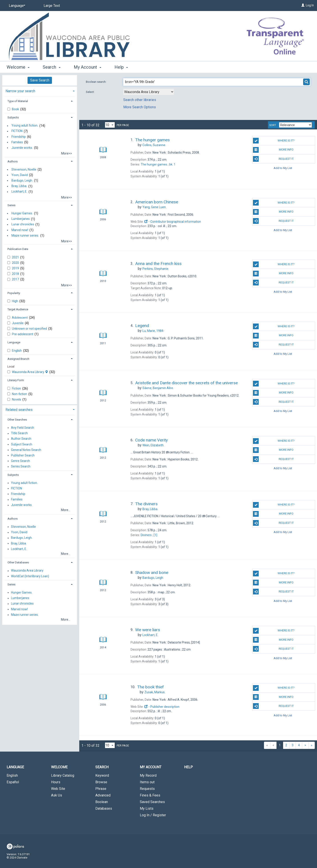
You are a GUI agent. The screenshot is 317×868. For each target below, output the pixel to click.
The (158, 164)
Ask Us (57, 795)
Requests (147, 789)
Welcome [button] (18, 67)
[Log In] (303, 5)
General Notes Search (26, 450)
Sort (273, 125)
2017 (16, 279)
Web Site (58, 789)
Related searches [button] (19, 410)
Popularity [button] (14, 293)
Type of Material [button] (18, 101)
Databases (104, 808)
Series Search (21, 467)
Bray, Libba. (19, 186)
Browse (101, 782)
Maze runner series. (25, 235)
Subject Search (22, 444)
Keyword (102, 775)
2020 (16, 263)
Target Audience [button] (18, 309)
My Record (148, 775)
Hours (56, 782)
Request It (273, 159)
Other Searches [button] (17, 420)
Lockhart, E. (19, 192)
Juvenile (18, 323)
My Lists (147, 808)
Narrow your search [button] (20, 91)
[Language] (16, 6)
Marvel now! (20, 230)
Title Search (19, 433)
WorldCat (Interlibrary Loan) (30, 576)
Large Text (52, 6)
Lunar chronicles (23, 224)
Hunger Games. (22, 213)
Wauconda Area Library (30, 372)
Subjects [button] (13, 117)
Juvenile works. (22, 148)
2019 (16, 268)
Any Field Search (23, 428)
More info (273, 150)
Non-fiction (20, 394)
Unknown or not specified (30, 329)
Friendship (19, 137)
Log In (310, 5)
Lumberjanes (21, 219)
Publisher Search (23, 455)
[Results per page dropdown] (110, 125)
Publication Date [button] (18, 249)
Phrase (101, 789)
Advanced (103, 795)
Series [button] (11, 205)
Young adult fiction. (25, 126)
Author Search (21, 439)
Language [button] (14, 342)
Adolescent (20, 318)
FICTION (17, 131)
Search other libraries (140, 100)
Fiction (17, 388)
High (15, 301)
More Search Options (140, 107)
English (17, 351)
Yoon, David (20, 175)
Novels (17, 399)
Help (188, 767)
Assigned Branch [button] (18, 359)
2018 (16, 274)
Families (17, 142)
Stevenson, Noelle (24, 169)
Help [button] (121, 67)
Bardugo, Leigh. (22, 180)
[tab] (40, 91)
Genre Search (20, 461)
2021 (16, 257)
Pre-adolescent (23, 334)
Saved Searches (152, 802)
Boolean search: (96, 82)
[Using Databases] (149, 92)
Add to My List (283, 168)
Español (13, 782)
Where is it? (274, 141)
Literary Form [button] (16, 380)
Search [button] (52, 67)
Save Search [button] (40, 80)
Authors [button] (13, 161)
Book (16, 109)
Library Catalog (63, 775)
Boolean (102, 802)
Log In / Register (153, 815)
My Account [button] (88, 67)
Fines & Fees (150, 795)
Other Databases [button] (18, 562)
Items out (147, 782)
